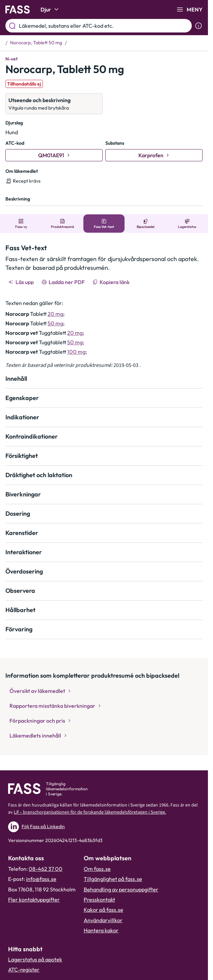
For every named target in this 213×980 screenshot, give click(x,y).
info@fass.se (41, 879)
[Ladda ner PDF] (64, 282)
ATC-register (24, 970)
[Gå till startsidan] (18, 9)
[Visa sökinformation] (198, 26)
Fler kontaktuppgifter (34, 900)
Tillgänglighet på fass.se (113, 879)
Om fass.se (97, 869)
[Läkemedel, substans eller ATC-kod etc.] (104, 26)
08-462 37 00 (46, 869)
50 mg (55, 323)
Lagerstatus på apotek (35, 959)
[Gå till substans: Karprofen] (154, 155)
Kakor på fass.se (103, 910)
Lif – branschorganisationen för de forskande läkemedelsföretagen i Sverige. (90, 812)
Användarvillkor (103, 920)
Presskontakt (99, 900)
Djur (50, 9)
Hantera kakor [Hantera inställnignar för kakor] (101, 930)
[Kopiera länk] (112, 282)
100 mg (76, 352)
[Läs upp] (22, 282)
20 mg (55, 314)
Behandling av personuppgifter (121, 889)
